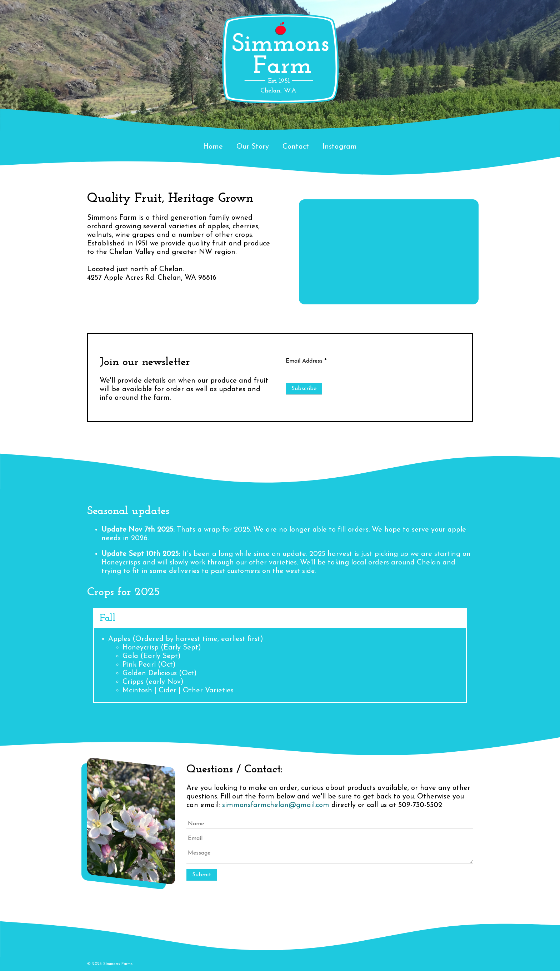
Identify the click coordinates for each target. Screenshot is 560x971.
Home (213, 147)
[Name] (330, 824)
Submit (202, 875)
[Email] (330, 839)
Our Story (253, 147)
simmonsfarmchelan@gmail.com (276, 805)
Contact (296, 147)
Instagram (340, 147)
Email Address (306, 361)
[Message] (330, 856)
